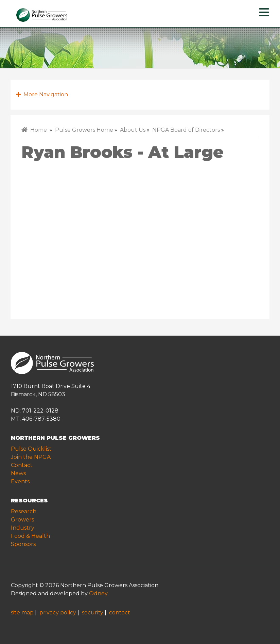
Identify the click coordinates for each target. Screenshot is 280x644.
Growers (22, 520)
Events (20, 481)
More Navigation (42, 94)
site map (22, 613)
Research (24, 511)
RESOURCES (29, 501)
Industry (23, 528)
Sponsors (23, 544)
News (18, 473)
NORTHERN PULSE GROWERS (55, 438)
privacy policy (58, 613)
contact (120, 613)
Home (34, 130)
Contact (22, 465)
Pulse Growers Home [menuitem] (84, 130)
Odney (98, 593)
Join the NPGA (31, 457)
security (93, 613)
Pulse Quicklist (31, 449)
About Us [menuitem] (133, 130)
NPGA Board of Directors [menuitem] (186, 130)
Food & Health (30, 536)
